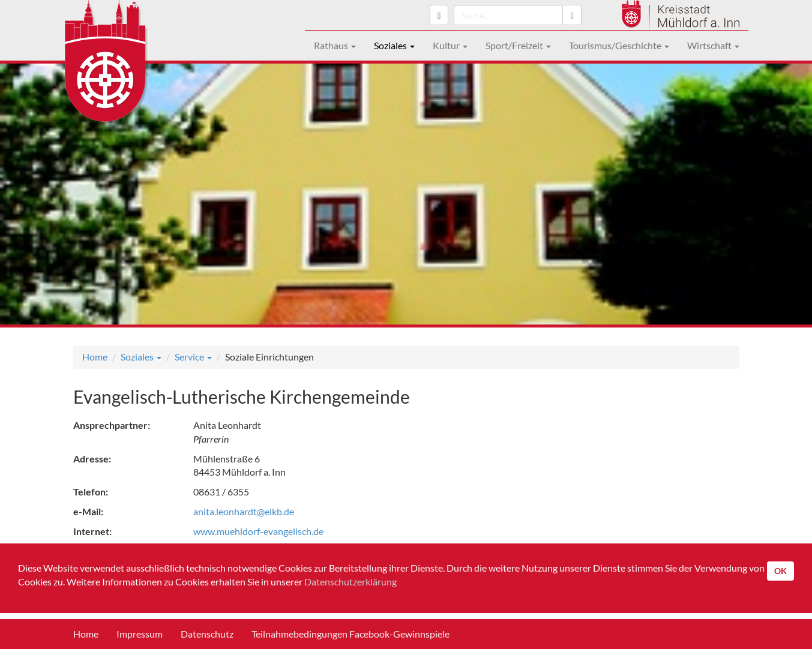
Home (95, 357)
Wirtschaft (713, 45)
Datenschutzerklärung (350, 582)
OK (780, 571)
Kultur (450, 45)
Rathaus (335, 45)
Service (193, 357)
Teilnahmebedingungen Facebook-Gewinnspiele (350, 634)
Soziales (394, 45)
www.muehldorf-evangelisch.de (258, 531)
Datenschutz (207, 634)
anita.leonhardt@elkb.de (244, 511)
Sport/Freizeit (518, 45)
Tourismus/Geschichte (619, 45)
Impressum (140, 634)
